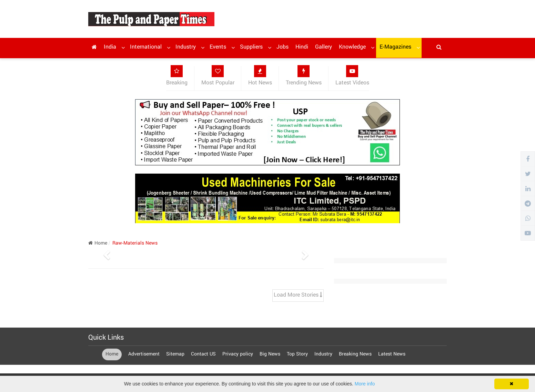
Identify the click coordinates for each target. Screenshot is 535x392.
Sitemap (176, 354)
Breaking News (356, 354)
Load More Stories (298, 295)
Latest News (392, 354)
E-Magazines (395, 47)
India (110, 47)
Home (98, 244)
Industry (186, 47)
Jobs (282, 47)
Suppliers (251, 47)
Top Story (298, 354)
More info (365, 384)
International (146, 47)
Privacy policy (238, 354)
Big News (270, 354)
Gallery (324, 47)
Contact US (204, 354)
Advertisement (145, 354)
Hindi (302, 47)
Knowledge (352, 47)
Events (218, 47)
